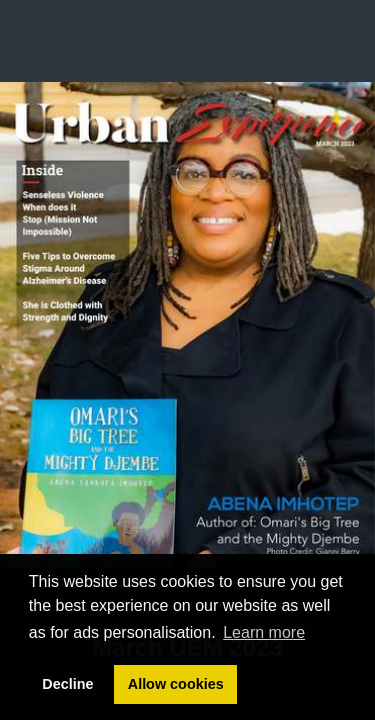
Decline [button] (67, 684)
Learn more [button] (264, 632)
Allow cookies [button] (176, 684)
